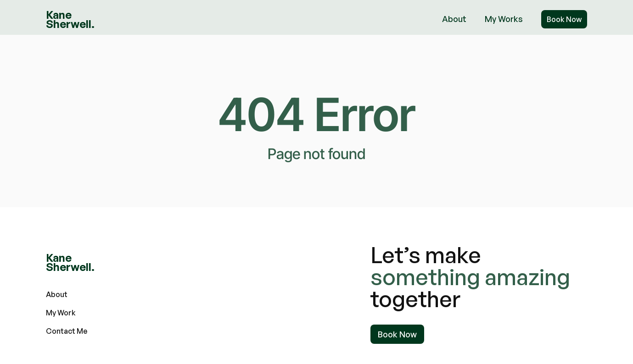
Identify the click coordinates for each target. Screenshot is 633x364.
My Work (61, 313)
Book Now (564, 19)
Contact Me (67, 331)
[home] (70, 19)
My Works (504, 19)
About (454, 19)
